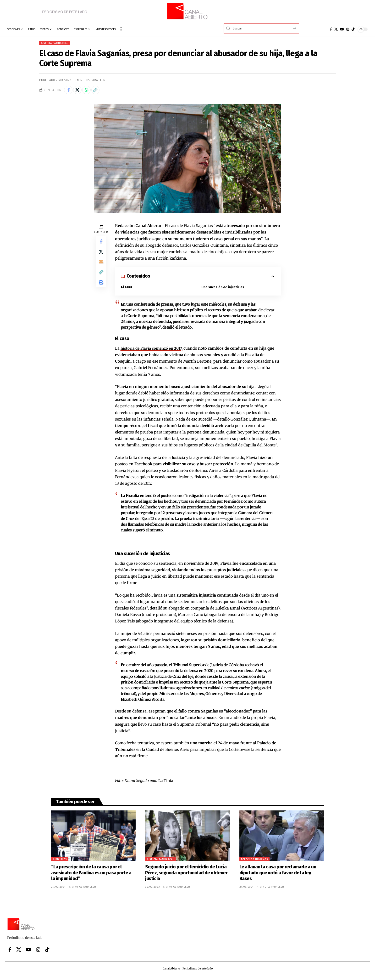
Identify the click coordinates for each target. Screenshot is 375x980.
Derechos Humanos (254, 861)
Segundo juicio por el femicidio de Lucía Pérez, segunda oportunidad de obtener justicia (186, 875)
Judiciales (60, 861)
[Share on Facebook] (69, 91)
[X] (336, 29)
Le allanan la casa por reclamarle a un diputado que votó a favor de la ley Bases (278, 875)
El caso (127, 289)
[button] (121, 29)
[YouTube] (342, 29)
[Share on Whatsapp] (89, 91)
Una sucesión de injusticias (223, 289)
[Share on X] (79, 91)
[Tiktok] (353, 29)
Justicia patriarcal (56, 43)
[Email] (101, 267)
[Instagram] (348, 29)
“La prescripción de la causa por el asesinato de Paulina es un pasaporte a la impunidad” (91, 875)
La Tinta (166, 782)
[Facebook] (331, 29)
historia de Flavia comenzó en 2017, (154, 350)
